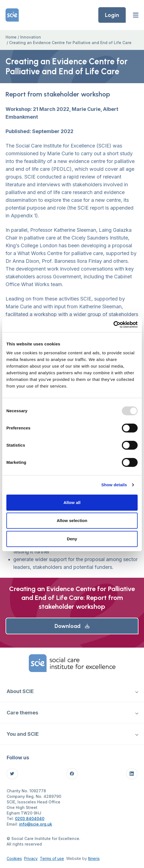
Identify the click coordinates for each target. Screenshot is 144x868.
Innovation (31, 37)
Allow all (72, 502)
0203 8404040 (30, 819)
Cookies (14, 858)
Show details (114, 485)
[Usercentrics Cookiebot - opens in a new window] (113, 325)
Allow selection (72, 520)
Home (11, 37)
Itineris (94, 858)
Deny (72, 539)
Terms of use (52, 858)
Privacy (31, 858)
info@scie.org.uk (36, 824)
